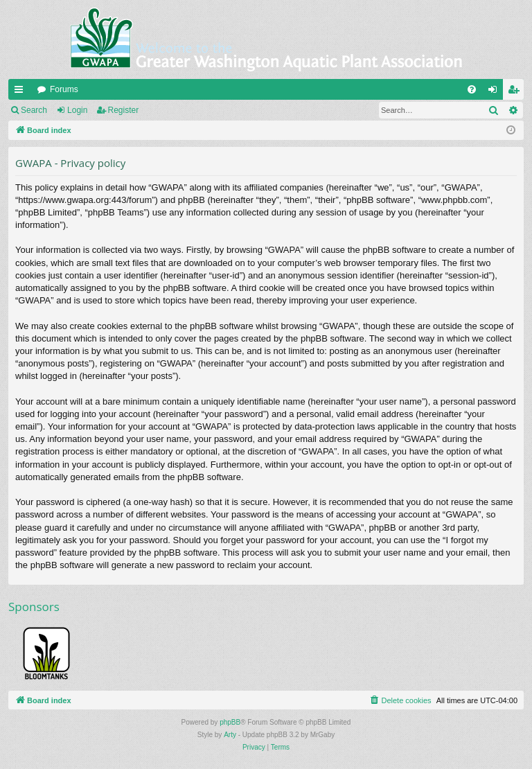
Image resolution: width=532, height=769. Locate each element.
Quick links (21, 92)
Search (34, 110)
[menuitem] (472, 89)
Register (124, 110)
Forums (64, 89)
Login (77, 110)
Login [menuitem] (496, 92)
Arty (230, 735)
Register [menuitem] (516, 92)
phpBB (230, 722)
